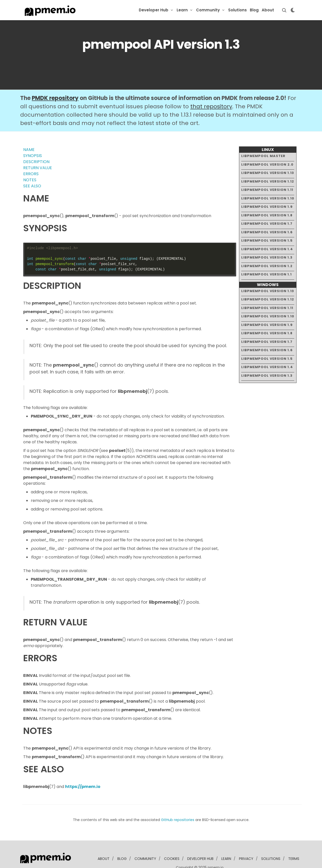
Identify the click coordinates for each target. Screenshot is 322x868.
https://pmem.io (83, 771)
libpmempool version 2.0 (267, 149)
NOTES (30, 164)
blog (122, 843)
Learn (182, 10)
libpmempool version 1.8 (267, 200)
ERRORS (31, 158)
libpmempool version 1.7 (267, 208)
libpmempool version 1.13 (268, 157)
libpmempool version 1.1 (266, 259)
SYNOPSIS (33, 140)
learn (226, 843)
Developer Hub (154, 10)
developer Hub (200, 843)
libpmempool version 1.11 (267, 174)
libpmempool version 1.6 (267, 216)
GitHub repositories (178, 804)
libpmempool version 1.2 (267, 250)
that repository (211, 91)
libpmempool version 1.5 (267, 225)
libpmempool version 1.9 (267, 191)
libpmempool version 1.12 (268, 166)
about (104, 843)
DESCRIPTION (36, 146)
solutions (271, 843)
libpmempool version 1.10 (268, 183)
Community (208, 10)
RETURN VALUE (38, 152)
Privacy (246, 843)
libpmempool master (263, 141)
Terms (294, 843)
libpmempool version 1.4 (267, 233)
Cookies (172, 843)
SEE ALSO (32, 171)
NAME (29, 134)
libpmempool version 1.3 (267, 242)
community (145, 843)
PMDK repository (55, 83)
